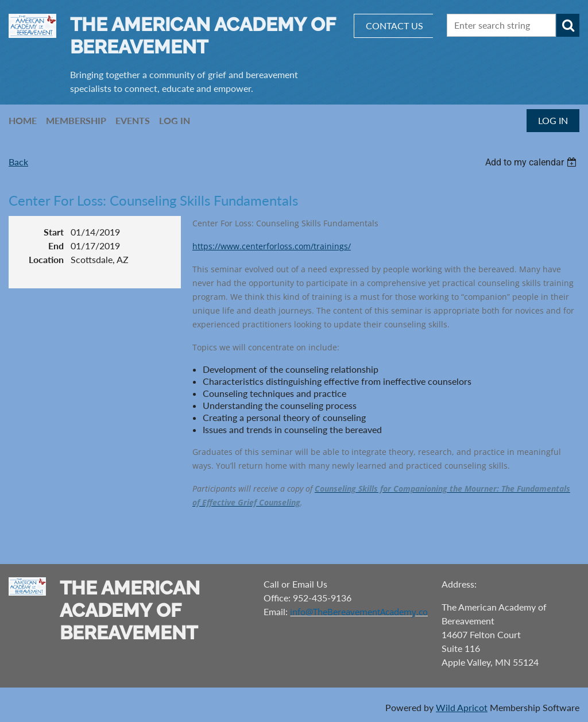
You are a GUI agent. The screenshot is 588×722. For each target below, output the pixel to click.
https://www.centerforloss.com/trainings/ (272, 246)
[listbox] (532, 162)
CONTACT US (394, 26)
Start (54, 232)
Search (568, 25)
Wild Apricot (462, 707)
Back (18, 162)
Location (46, 259)
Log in (553, 120)
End (56, 246)
